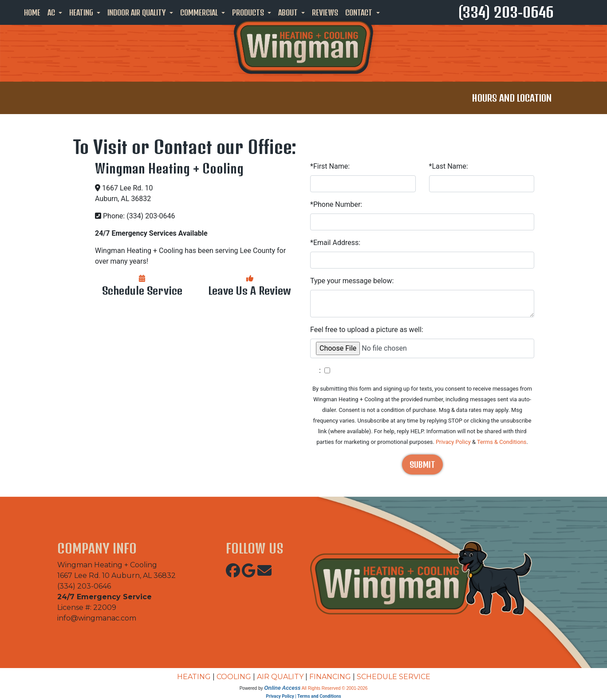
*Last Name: (449, 166)
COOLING (234, 677)
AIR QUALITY (280, 677)
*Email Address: (335, 243)
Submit (422, 465)
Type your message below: (352, 281)
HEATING (194, 677)
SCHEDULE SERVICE (394, 677)
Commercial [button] (200, 12)
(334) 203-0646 (506, 12)
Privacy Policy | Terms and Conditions (303, 696)
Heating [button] (82, 12)
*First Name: (330, 166)
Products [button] (249, 12)
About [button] (289, 12)
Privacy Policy (453, 442)
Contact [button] (360, 12)
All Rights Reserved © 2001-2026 (335, 688)
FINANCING (330, 677)
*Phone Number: (336, 204)
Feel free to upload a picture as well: (367, 330)
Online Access (282, 688)
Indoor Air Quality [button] (138, 12)
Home (32, 12)
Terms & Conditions (502, 442)
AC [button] (52, 12)
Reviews (325, 12)
